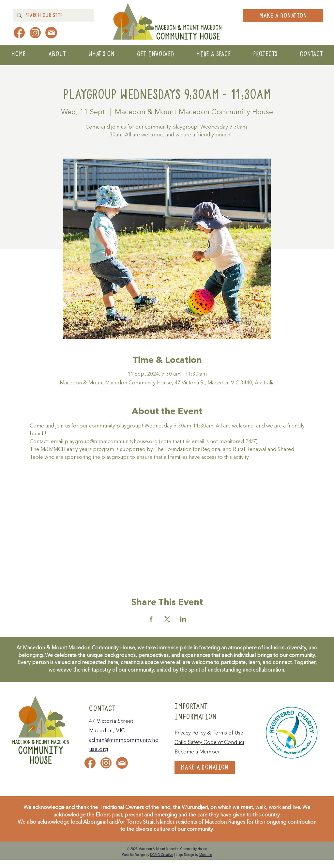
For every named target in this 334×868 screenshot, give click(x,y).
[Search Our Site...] (53, 15)
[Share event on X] (167, 619)
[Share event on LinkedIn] (183, 619)
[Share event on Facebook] (151, 619)
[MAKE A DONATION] (283, 16)
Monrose (206, 855)
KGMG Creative (162, 855)
